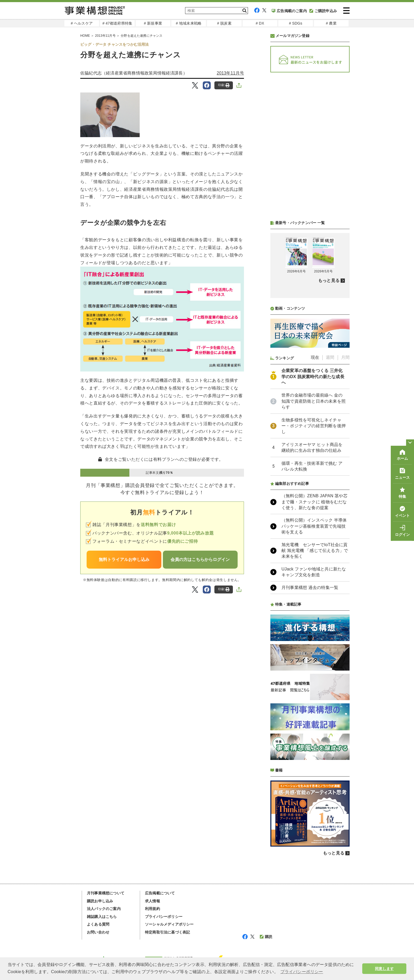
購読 (266, 937)
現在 (315, 357)
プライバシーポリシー (164, 917)
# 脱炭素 (224, 23)
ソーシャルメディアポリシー (169, 924)
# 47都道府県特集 (117, 23)
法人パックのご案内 (104, 909)
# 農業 (331, 23)
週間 (330, 357)
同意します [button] (384, 969)
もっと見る (329, 280)
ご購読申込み (323, 11)
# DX (260, 23)
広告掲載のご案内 (289, 11)
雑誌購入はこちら (102, 917)
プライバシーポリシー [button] (302, 972)
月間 (345, 357)
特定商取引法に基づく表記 (167, 932)
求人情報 (152, 901)
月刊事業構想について (106, 893)
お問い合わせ (98, 932)
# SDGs (295, 23)
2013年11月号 (230, 73)
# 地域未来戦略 (189, 23)
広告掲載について (160, 893)
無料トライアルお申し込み (124, 559)
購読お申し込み (100, 901)
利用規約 (152, 909)
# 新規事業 (153, 23)
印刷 (224, 85)
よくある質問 (98, 924)
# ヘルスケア (82, 23)
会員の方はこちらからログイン (200, 559)
